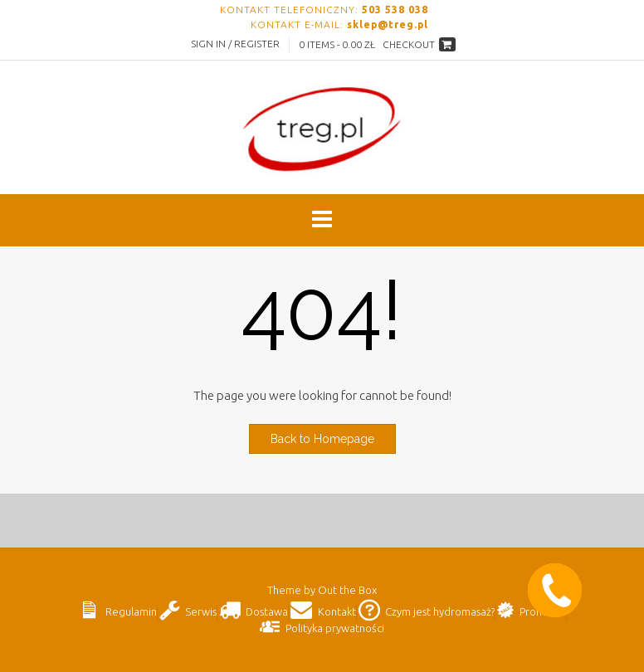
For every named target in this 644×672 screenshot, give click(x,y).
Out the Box (347, 590)
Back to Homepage (322, 439)
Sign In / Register (235, 44)
